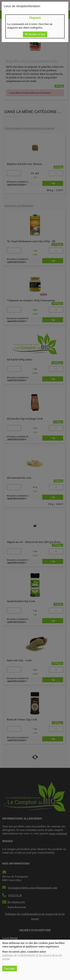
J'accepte (10, 969)
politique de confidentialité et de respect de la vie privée (32, 957)
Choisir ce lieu (35, 34)
